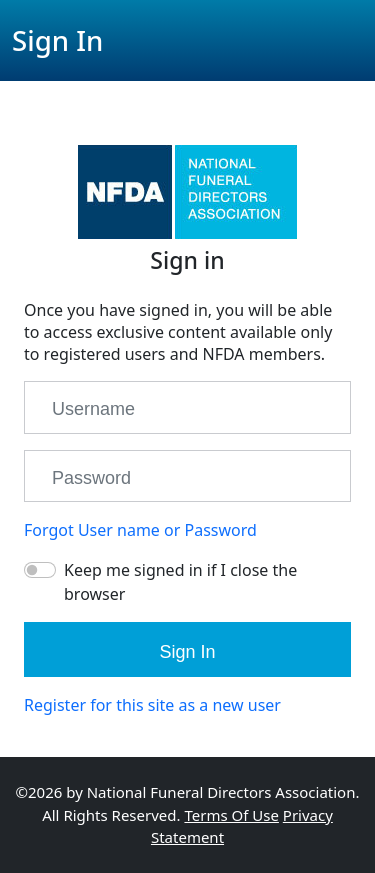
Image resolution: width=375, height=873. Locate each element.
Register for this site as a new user (152, 705)
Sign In (187, 652)
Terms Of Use (231, 815)
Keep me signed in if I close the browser (180, 582)
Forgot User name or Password (140, 530)
